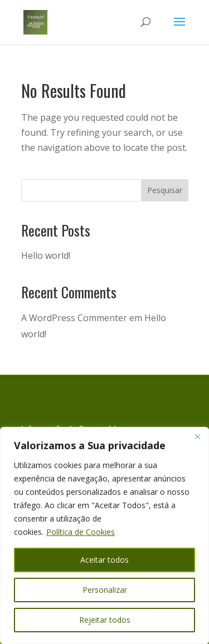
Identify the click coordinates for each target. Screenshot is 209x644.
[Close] (197, 436)
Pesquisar (165, 190)
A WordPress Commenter (74, 318)
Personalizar (105, 590)
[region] (104, 535)
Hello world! (46, 255)
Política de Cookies (81, 532)
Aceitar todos (104, 560)
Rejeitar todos (105, 620)
